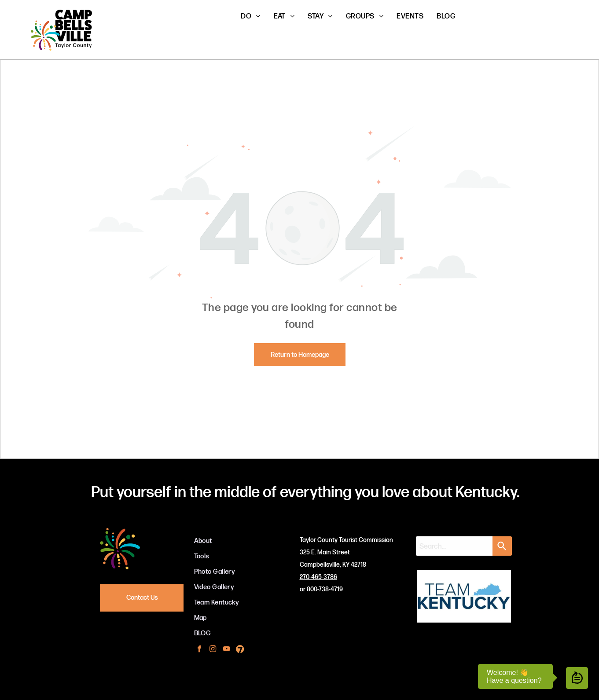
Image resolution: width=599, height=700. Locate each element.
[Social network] (240, 650)
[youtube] (226, 650)
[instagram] (213, 650)
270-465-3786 (318, 577)
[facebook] (199, 650)
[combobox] (454, 546)
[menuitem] (250, 16)
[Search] (502, 546)
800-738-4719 (325, 589)
